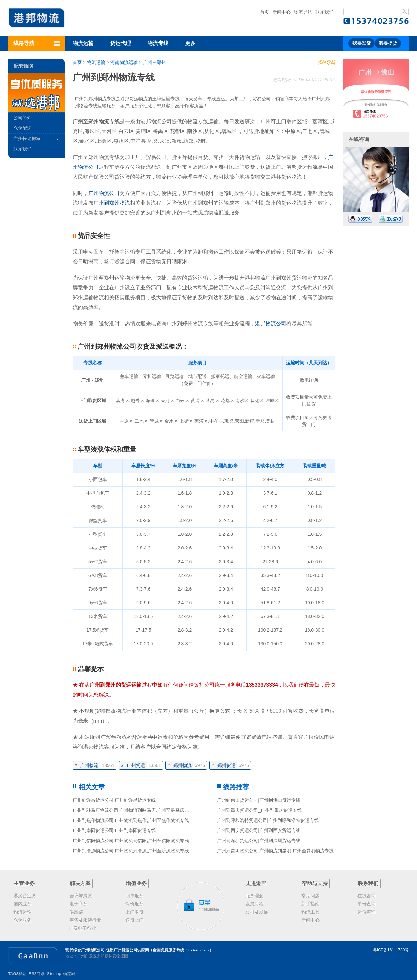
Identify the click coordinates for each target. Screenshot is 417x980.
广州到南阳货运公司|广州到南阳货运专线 (114, 830)
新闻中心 (281, 12)
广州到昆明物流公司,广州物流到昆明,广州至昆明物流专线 (275, 851)
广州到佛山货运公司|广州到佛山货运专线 (259, 800)
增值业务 (136, 883)
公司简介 (22, 118)
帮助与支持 (315, 883)
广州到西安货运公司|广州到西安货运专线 (259, 830)
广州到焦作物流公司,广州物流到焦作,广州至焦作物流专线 (131, 820)
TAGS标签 (18, 974)
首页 (265, 12)
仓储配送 (22, 128)
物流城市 (71, 974)
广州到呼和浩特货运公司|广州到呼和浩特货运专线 (268, 820)
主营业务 (24, 883)
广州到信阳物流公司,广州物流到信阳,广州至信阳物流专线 (131, 841)
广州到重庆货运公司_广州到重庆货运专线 (259, 810)
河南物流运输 (124, 62)
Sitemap (54, 974)
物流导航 (303, 12)
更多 (190, 43)
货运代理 (121, 43)
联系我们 (324, 12)
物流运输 (83, 43)
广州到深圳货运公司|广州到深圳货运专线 (259, 841)
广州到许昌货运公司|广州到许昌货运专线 (114, 800)
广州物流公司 (104, 193)
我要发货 (362, 43)
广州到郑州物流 (112, 203)
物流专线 (158, 43)
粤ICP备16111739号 (391, 950)
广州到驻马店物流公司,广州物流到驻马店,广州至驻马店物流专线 (138, 810)
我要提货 (388, 43)
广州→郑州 (154, 62)
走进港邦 (256, 883)
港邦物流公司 (271, 323)
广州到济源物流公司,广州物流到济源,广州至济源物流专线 (131, 851)
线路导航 (326, 62)
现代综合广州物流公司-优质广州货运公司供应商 (107, 950)
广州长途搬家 (27, 139)
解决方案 (80, 883)
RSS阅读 (37, 974)
